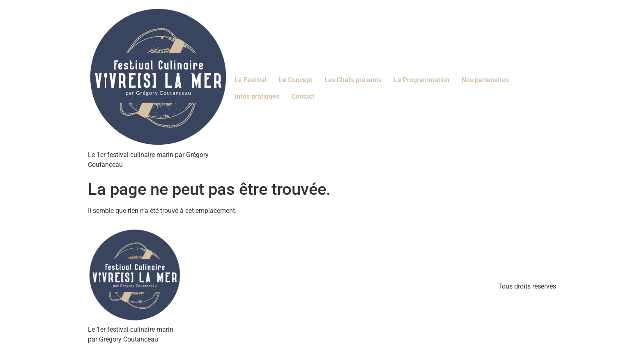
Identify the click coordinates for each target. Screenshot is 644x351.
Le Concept (296, 80)
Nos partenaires (485, 80)
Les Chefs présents (353, 80)
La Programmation (422, 80)
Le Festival (251, 80)
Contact (303, 96)
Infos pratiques (257, 96)
